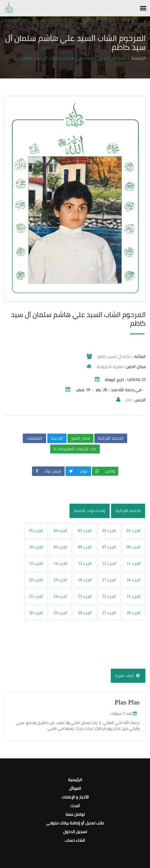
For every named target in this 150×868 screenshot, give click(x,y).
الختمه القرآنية (111, 438)
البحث (75, 806)
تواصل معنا (75, 814)
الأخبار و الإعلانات (75, 797)
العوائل (75, 789)
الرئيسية (139, 58)
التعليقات (34, 438)
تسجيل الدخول (75, 832)
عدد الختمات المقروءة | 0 (75, 449)
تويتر (78, 471)
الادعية (57, 438)
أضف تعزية (128, 676)
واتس (105, 471)
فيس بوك (48, 471)
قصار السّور (80, 438)
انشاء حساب (75, 840)
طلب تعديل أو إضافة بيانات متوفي (75, 823)
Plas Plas (127, 702)
